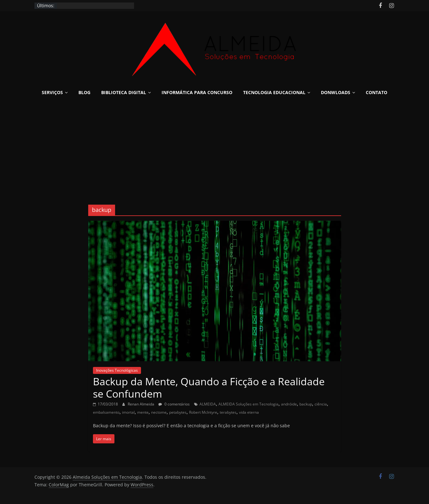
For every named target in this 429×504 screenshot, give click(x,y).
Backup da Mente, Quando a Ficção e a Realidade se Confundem (209, 387)
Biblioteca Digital (124, 92)
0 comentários (174, 404)
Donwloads (336, 92)
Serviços (52, 92)
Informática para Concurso (197, 92)
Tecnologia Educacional (274, 92)
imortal (128, 412)
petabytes (178, 412)
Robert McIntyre (203, 412)
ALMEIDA (208, 404)
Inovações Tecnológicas (117, 370)
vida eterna (249, 412)
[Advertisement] (215, 148)
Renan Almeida (141, 404)
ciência (321, 404)
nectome (159, 412)
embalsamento (106, 412)
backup (306, 404)
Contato (377, 92)
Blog (84, 92)
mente (143, 412)
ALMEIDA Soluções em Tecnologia (248, 404)
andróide (289, 404)
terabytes (228, 412)
